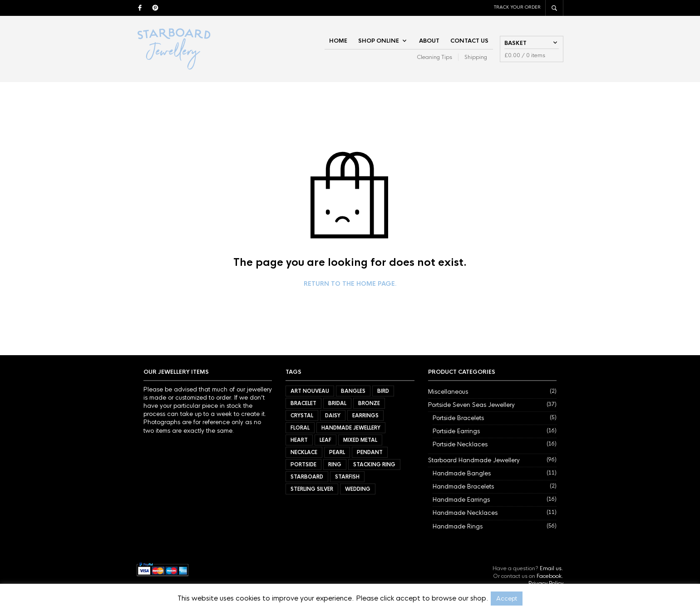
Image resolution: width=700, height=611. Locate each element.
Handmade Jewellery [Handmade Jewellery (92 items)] (351, 428)
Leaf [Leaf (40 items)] (325, 440)
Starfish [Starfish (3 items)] (347, 477)
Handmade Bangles (462, 473)
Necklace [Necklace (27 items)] (304, 452)
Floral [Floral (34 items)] (300, 428)
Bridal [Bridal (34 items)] (337, 403)
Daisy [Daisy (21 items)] (333, 415)
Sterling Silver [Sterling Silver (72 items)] (312, 489)
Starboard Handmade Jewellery (474, 460)
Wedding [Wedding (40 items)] (358, 489)
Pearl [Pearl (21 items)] (337, 452)
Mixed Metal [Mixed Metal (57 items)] (360, 440)
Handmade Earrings (461, 500)
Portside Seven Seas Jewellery (471, 405)
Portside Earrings (456, 431)
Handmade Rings (458, 526)
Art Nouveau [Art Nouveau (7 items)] (310, 391)
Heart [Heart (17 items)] (299, 440)
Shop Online (379, 41)
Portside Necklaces (460, 444)
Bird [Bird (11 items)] (383, 391)
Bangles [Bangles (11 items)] (353, 391)
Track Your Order (517, 7)
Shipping (476, 57)
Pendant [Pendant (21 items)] (370, 452)
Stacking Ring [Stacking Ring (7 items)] (374, 464)
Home (338, 41)
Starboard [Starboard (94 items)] (307, 477)
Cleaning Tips (434, 57)
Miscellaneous (448, 392)
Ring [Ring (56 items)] (335, 464)
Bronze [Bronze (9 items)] (369, 403)
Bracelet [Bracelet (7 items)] (303, 403)
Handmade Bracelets (463, 486)
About (429, 41)
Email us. (552, 568)
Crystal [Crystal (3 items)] (302, 415)
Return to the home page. (350, 284)
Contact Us (469, 41)
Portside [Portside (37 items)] (303, 464)
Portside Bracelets (458, 418)
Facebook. (550, 576)
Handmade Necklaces (465, 513)
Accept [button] (507, 599)
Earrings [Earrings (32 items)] (365, 415)
